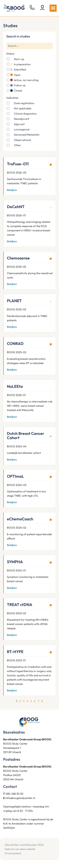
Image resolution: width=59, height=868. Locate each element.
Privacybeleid (13, 853)
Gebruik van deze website (20, 849)
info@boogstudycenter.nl (20, 798)
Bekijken (12, 190)
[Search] (29, 46)
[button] (53, 8)
